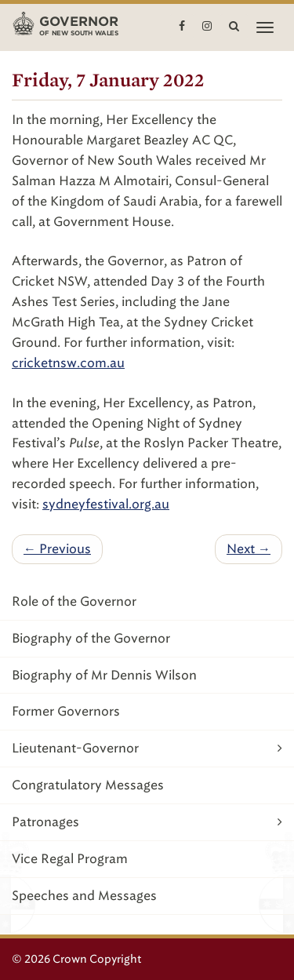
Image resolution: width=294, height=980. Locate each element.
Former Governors (66, 711)
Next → (249, 549)
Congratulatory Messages (88, 785)
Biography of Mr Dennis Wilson (104, 675)
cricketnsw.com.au (68, 363)
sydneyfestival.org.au (106, 504)
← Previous (57, 549)
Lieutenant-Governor (147, 748)
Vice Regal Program (70, 859)
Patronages (147, 822)
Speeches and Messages (84, 896)
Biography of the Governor (91, 638)
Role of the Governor (74, 601)
